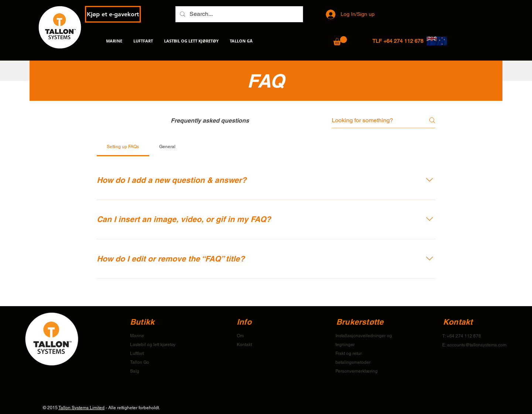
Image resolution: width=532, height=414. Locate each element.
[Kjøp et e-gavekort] (113, 14)
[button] (340, 41)
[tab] (123, 147)
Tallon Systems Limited (81, 408)
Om (240, 336)
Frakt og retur (349, 353)
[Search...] (238, 14)
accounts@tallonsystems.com (477, 345)
